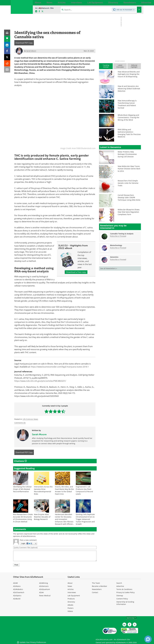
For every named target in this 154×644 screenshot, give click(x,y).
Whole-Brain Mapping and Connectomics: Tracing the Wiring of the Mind (128, 117)
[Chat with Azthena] (148, 639)
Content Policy (122, 599)
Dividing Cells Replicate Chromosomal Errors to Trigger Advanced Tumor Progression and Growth (85, 519)
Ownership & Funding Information (125, 603)
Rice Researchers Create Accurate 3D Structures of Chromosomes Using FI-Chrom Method (23, 518)
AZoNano (17, 586)
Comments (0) (20, 423)
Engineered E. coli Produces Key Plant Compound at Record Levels (84, 490)
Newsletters (97, 589)
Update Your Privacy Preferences (31, 641)
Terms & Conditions (124, 589)
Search (119, 583)
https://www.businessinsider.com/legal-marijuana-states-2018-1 (60, 367)
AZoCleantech (19, 592)
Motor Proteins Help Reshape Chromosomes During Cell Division (127, 154)
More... (138, 3)
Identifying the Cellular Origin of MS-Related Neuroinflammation (22, 489)
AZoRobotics (18, 589)
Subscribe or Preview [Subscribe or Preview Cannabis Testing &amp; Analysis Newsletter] (118, 236)
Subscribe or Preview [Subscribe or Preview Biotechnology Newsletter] (118, 248)
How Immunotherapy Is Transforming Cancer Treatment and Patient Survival (127, 104)
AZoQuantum (45, 589)
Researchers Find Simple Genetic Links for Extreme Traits (128, 183)
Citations (20, 461)
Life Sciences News (30, 419)
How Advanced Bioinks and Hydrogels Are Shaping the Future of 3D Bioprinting (129, 74)
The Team (96, 583)
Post (16, 565)
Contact (95, 592)
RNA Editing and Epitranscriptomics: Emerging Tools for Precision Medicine (129, 133)
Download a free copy (76, 272)
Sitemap (120, 596)
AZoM (15, 583)
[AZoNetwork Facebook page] (39, 11)
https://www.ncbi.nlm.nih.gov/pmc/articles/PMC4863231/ (40, 381)
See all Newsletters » (109, 268)
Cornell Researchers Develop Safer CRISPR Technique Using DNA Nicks (129, 198)
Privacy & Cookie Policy (126, 592)
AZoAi (41, 592)
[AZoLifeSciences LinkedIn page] (36, 11)
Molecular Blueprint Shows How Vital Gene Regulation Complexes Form (129, 212)
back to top (131, 618)
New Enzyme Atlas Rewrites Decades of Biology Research (42, 517)
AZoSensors (44, 586)
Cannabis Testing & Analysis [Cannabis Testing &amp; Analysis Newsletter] (122, 234)
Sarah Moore (39, 434)
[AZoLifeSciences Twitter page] (135, 624)
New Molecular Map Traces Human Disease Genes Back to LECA (129, 169)
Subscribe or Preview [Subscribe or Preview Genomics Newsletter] (118, 259)
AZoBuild (17, 599)
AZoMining (44, 583)
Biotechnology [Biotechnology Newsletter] (116, 245)
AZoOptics (17, 596)
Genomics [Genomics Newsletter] (114, 257)
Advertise (120, 586)
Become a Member (100, 586)
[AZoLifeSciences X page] (42, 11)
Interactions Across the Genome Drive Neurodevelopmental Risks (43, 490)
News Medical (45, 596)
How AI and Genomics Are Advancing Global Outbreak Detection (129, 89)
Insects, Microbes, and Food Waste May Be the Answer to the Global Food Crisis (64, 490)
